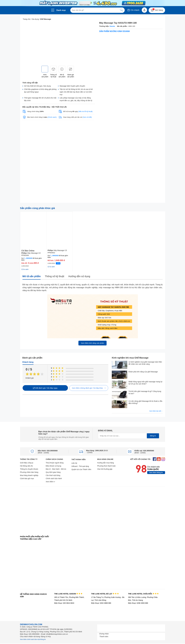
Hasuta (112, 26)
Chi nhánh (133, 10)
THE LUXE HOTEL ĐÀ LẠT (105, 594)
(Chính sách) (52, 117)
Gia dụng (35, 19)
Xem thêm (51, 482)
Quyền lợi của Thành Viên (81, 469)
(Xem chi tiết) (87, 117)
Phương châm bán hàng (29, 472)
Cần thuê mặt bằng (53, 475)
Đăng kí (153, 436)
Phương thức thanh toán (106, 466)
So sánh (25, 269)
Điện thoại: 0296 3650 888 (138, 603)
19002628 (29, 258)
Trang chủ (27, 19)
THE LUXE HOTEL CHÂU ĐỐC (143, 594)
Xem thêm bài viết (156, 411)
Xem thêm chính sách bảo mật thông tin (33, 639)
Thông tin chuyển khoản (29, 469)
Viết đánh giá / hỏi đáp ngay (45, 388)
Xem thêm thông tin (156, 473)
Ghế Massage (46, 19)
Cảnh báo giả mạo (27, 478)
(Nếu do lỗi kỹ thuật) (85, 111)
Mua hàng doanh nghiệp (29, 475)
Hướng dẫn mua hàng (106, 463)
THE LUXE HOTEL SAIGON (68, 594)
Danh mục (61, 10)
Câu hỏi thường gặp (105, 469)
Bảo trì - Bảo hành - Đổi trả (56, 469)
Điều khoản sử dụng (53, 466)
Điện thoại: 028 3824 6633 (64, 603)
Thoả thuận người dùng (55, 463)
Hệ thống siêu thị (26, 466)
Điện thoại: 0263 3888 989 (101, 603)
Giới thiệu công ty (27, 463)
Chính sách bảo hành (54, 478)
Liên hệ (74, 463)
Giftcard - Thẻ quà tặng (80, 466)
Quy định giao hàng (53, 472)
